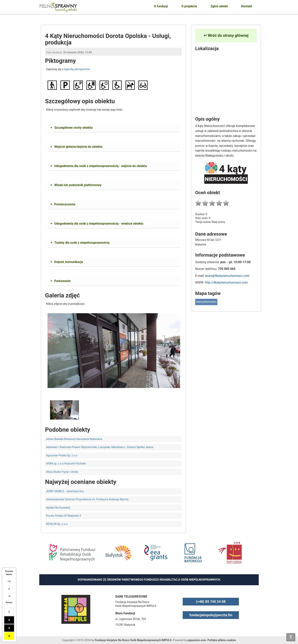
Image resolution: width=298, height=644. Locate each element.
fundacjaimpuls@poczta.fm (211, 615)
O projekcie (189, 6)
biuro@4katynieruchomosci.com (227, 276)
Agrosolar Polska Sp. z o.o (62, 455)
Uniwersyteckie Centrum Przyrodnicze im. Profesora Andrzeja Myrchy (87, 499)
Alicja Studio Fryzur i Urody (62, 472)
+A (9, 581)
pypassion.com (197, 640)
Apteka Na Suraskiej (58, 508)
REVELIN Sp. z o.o (57, 524)
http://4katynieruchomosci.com (226, 283)
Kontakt (247, 6)
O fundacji (161, 6)
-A (9, 596)
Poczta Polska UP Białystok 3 (64, 516)
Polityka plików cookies (222, 640)
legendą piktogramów (77, 69)
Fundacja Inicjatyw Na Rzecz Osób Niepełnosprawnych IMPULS (133, 640)
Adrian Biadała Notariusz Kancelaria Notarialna (74, 439)
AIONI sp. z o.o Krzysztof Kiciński (66, 463)
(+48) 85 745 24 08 (211, 602)
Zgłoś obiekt (219, 6)
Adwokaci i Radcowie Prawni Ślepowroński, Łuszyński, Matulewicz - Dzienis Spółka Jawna (100, 447)
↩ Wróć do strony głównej (226, 35)
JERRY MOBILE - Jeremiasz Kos (65, 491)
